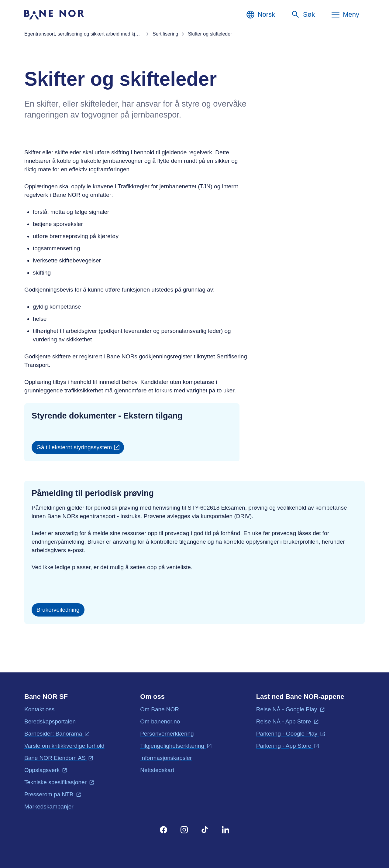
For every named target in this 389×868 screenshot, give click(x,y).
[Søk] (303, 15)
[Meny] (345, 15)
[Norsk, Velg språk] (260, 15)
